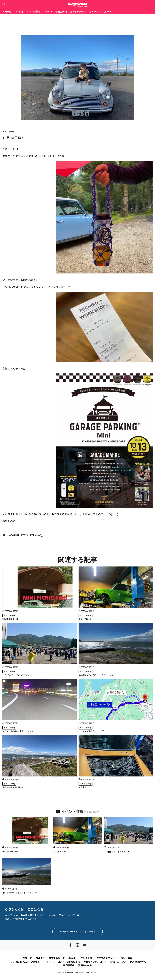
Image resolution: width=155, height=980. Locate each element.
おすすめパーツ (78, 12)
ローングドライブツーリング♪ (92, 731)
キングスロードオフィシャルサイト (78, 931)
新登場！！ (83, 787)
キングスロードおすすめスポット (98, 958)
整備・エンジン (118, 961)
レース (50, 961)
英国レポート (85, 965)
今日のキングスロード (100, 12)
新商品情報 (61, 12)
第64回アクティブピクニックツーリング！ (97, 675)
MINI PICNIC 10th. (11, 619)
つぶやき (19, 12)
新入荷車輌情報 (138, 961)
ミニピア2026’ (85, 619)
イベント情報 (34, 12)
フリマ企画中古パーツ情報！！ (27, 961)
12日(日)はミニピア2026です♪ (16, 675)
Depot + (48, 12)
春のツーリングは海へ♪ (13, 787)
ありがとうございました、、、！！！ (18, 731)
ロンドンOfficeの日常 (69, 961)
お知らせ (7, 12)
